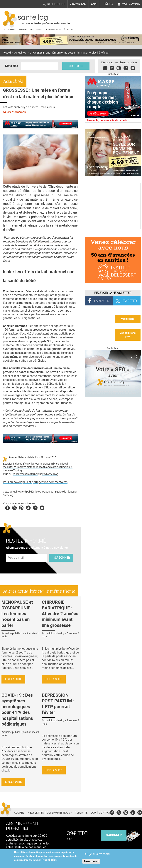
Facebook (105, 68)
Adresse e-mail (16, 552)
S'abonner (62, 558)
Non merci (91, 861)
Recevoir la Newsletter (113, 293)
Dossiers (23, 30)
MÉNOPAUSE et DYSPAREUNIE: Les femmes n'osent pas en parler (17, 614)
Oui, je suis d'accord (97, 854)
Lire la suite (13, 679)
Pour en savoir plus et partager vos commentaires (35, 482)
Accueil (7, 53)
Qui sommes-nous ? (59, 813)
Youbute (133, 68)
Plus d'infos (49, 860)
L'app (94, 4)
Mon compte (131, 4)
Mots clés (12, 66)
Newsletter (36, 813)
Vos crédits (128, 319)
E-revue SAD (78, 4)
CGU (93, 813)
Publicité (81, 813)
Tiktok (126, 68)
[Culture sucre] (113, 228)
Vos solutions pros (128, 335)
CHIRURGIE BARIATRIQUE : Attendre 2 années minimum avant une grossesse (60, 614)
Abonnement (37, 30)
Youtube (42, 507)
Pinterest (119, 68)
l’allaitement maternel (47, 241)
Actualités (10, 30)
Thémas (108, 4)
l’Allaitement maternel (25, 474)
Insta (35, 507)
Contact (105, 813)
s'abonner (114, 835)
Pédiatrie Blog (50, 474)
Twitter (112, 68)
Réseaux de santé (56, 30)
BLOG (70, 30)
